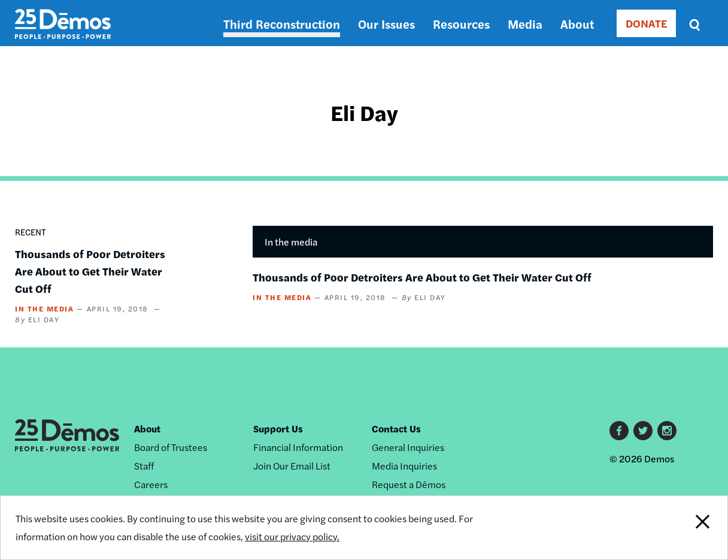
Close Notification (690, 528)
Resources (461, 24)
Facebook (619, 431)
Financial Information (298, 447)
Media (525, 24)
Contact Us (396, 429)
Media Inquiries (404, 466)
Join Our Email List (292, 466)
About (577, 24)
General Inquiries (408, 447)
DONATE (646, 23)
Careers (151, 484)
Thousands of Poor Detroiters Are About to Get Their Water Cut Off (90, 271)
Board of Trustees (171, 447)
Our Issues (386, 24)
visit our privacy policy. (292, 536)
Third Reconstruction (282, 24)
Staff (144, 466)
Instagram (667, 431)
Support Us (278, 429)
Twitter (643, 431)
